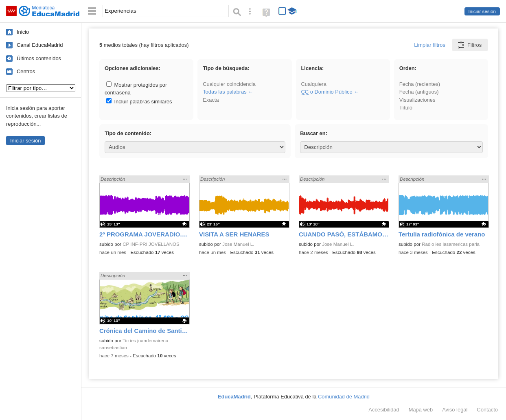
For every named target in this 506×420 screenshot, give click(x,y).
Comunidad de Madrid (344, 397)
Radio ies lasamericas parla (451, 244)
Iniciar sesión (482, 11)
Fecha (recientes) (420, 84)
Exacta (211, 100)
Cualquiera (313, 84)
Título (406, 108)
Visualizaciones (417, 100)
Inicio (23, 32)
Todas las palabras (225, 92)
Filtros (469, 45)
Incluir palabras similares (139, 102)
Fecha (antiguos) (419, 92)
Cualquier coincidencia (229, 84)
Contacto (487, 410)
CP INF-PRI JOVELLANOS (151, 244)
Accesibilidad (384, 410)
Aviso (455, 410)
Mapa (421, 410)
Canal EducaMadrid (40, 45)
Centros (26, 71)
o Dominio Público (326, 92)
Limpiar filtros (430, 45)
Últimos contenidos (39, 58)
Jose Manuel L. (238, 244)
